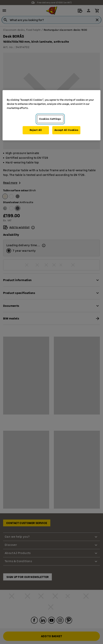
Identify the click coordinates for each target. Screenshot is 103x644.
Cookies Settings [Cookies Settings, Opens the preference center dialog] (50, 119)
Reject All (36, 130)
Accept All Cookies (66, 130)
